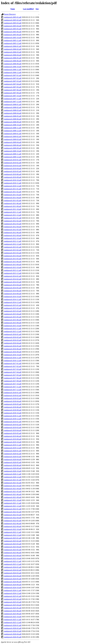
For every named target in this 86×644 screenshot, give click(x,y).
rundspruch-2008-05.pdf (13, 116)
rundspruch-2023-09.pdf (13, 556)
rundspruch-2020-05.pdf (13, 462)
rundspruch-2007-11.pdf (13, 99)
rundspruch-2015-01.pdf (13, 305)
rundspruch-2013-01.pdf (13, 247)
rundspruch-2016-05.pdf (13, 346)
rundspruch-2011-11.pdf (13, 212)
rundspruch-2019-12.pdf (13, 448)
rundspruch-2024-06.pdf (13, 582)
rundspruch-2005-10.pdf (13, 38)
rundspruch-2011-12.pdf (13, 215)
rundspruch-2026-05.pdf (13, 637)
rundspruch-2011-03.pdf (13, 195)
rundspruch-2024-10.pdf (13, 588)
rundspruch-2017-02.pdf (13, 366)
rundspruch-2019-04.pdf (13, 430)
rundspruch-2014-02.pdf (13, 279)
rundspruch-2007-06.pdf (13, 90)
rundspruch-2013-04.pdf (13, 256)
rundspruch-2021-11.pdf (13, 503)
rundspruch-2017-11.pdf (13, 387)
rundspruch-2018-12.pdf (13, 419)
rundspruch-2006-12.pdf (13, 72)
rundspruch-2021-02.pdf (13, 483)
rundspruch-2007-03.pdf (13, 81)
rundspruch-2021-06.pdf (13, 494)
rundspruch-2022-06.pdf (13, 524)
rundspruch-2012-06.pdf (13, 233)
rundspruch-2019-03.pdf (13, 427)
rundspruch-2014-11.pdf (13, 299)
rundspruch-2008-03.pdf (13, 110)
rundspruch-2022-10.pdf (13, 529)
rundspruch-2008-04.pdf (13, 113)
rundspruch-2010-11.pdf (13, 183)
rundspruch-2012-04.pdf (13, 227)
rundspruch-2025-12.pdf (13, 622)
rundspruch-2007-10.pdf (13, 96)
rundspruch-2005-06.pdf (13, 32)
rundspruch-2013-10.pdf (13, 267)
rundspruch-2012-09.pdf (13, 235)
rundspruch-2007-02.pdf (13, 78)
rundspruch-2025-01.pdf (13, 596)
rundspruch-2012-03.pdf (13, 224)
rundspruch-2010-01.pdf (13, 160)
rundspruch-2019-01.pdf (13, 422)
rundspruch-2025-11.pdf (13, 620)
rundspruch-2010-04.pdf (13, 168)
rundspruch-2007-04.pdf (13, 84)
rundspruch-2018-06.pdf (13, 407)
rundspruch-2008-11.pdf (13, 128)
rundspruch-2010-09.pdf (13, 177)
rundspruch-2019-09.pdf (13, 439)
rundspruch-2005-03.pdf (13, 23)
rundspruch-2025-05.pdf (13, 608)
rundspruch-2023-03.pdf (13, 544)
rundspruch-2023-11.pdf (13, 561)
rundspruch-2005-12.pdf (13, 43)
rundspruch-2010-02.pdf (13, 163)
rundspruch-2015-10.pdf (13, 326)
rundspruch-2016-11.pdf (13, 358)
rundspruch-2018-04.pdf (13, 401)
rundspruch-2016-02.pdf (13, 337)
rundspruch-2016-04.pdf (13, 343)
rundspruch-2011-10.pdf (13, 209)
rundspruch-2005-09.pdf (13, 35)
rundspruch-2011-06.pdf (13, 203)
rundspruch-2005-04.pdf (13, 26)
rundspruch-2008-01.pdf (13, 104)
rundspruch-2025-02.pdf (13, 599)
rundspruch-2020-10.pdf (13, 471)
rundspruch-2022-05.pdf (13, 521)
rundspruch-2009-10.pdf (13, 151)
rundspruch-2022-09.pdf (13, 526)
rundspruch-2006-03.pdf (13, 52)
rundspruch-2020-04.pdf (13, 459)
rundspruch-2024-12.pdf (13, 593)
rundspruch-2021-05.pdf (13, 492)
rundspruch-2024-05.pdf (13, 579)
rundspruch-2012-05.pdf (13, 230)
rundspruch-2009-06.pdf (13, 145)
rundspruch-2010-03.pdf (13, 166)
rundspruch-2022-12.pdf (13, 535)
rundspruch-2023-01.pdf (13, 538)
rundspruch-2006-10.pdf (13, 67)
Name (13, 9)
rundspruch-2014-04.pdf (13, 285)
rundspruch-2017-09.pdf (13, 381)
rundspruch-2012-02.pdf (13, 221)
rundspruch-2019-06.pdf (13, 436)
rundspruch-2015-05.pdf (13, 317)
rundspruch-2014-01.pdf (13, 276)
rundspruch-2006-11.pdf (13, 70)
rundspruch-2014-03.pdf (13, 282)
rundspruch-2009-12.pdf (13, 157)
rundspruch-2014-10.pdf (13, 297)
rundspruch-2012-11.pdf (13, 241)
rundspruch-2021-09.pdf (13, 497)
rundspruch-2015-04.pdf (13, 314)
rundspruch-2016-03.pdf (13, 340)
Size (37, 9)
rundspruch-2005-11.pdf (13, 40)
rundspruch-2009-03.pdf (13, 139)
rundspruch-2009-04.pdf (13, 142)
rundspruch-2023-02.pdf (13, 541)
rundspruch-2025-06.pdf (13, 611)
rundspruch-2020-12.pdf (13, 477)
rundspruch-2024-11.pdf (13, 590)
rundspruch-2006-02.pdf (13, 49)
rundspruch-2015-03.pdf (13, 311)
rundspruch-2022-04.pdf (13, 518)
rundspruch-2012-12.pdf (13, 244)
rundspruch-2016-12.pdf (13, 361)
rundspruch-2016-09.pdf (13, 352)
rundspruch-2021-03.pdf (13, 486)
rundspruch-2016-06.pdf (13, 349)
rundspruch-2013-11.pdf (13, 270)
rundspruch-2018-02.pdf (13, 395)
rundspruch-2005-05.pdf (13, 29)
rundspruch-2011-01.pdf (13, 189)
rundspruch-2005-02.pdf (13, 20)
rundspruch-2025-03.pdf (13, 602)
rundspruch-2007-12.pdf (13, 102)
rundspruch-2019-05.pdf (13, 433)
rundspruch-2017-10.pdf (13, 384)
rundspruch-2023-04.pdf (13, 547)
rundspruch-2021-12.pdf (13, 506)
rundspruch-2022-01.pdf (13, 509)
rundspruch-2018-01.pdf (13, 393)
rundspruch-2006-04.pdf (13, 55)
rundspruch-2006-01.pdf (13, 46)
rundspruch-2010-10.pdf (13, 180)
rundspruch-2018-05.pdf (13, 404)
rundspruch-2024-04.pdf (13, 576)
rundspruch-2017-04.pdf (13, 372)
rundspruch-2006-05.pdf (13, 58)
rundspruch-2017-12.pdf (13, 390)
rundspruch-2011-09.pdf (13, 206)
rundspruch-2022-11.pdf (13, 532)
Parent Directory (10, 14)
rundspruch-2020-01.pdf (13, 451)
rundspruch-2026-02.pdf (13, 628)
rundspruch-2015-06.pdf (13, 320)
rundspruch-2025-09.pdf (13, 614)
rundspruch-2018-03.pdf (13, 398)
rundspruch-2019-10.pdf (13, 442)
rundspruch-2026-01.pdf (13, 625)
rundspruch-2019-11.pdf (13, 445)
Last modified (28, 9)
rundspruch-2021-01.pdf (13, 480)
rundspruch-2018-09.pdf (13, 410)
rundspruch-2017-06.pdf (13, 378)
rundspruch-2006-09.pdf (13, 64)
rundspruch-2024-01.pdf (13, 567)
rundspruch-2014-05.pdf (13, 288)
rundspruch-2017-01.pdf (13, 363)
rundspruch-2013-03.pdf (13, 253)
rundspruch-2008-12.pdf (13, 131)
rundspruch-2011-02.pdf (13, 192)
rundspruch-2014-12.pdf (13, 302)
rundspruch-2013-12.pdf (13, 273)
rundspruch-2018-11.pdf (13, 416)
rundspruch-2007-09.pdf (13, 93)
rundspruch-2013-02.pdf (13, 250)
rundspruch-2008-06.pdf (13, 119)
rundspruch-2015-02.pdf (13, 308)
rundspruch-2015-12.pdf (13, 331)
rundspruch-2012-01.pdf (13, 218)
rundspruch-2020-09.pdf (13, 468)
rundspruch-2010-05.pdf (13, 171)
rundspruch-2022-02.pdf (13, 512)
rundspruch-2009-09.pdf (13, 148)
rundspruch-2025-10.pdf (13, 617)
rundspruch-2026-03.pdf (13, 631)
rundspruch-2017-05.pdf (13, 375)
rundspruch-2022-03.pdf (13, 515)
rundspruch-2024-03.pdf (13, 573)
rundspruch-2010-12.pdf (13, 186)
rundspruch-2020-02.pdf (13, 454)
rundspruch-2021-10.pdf (13, 500)
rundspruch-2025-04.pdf (13, 605)
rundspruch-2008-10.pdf (13, 125)
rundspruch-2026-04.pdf (13, 634)
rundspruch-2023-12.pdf (13, 564)
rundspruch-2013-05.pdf (13, 259)
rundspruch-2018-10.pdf (13, 413)
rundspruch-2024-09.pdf (13, 585)
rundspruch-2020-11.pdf (13, 474)
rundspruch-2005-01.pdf (13, 17)
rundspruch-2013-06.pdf (13, 262)
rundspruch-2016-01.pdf (13, 334)
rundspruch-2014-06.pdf (13, 291)
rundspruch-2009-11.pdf (13, 154)
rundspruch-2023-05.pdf (13, 550)
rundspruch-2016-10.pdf (13, 355)
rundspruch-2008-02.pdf (13, 107)
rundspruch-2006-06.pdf (13, 61)
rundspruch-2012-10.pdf (13, 238)
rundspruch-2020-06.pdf (13, 465)
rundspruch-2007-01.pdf (13, 75)
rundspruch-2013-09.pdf (13, 265)
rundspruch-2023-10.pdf (13, 558)
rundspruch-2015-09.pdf (13, 323)
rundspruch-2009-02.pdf (13, 136)
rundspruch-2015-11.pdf (13, 329)
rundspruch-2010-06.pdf (13, 174)
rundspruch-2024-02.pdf (13, 570)
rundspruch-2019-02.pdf (13, 425)
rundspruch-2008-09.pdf (13, 122)
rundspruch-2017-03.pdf (13, 369)
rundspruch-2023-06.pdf (13, 553)
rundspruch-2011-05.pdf (13, 201)
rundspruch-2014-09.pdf (13, 294)
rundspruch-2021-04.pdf (13, 489)
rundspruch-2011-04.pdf (13, 198)
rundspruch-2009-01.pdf (13, 134)
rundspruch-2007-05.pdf (13, 87)
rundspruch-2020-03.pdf (13, 457)
